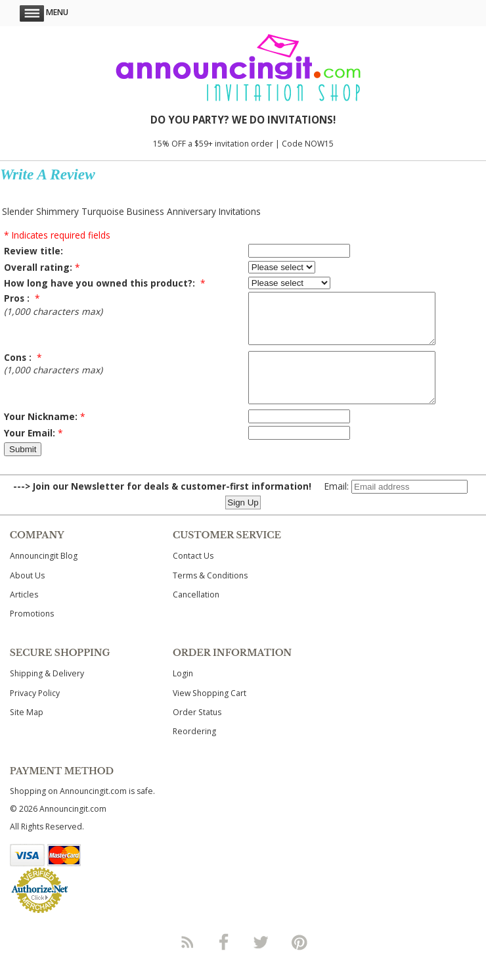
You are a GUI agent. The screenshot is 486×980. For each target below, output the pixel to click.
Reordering (194, 751)
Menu (44, 12)
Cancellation (196, 614)
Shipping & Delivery (47, 693)
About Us (27, 595)
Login (183, 693)
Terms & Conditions (210, 595)
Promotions (32, 633)
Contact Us (193, 575)
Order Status (197, 732)
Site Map (27, 732)
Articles (24, 614)
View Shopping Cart (210, 713)
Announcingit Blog (44, 575)
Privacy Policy (35, 713)
